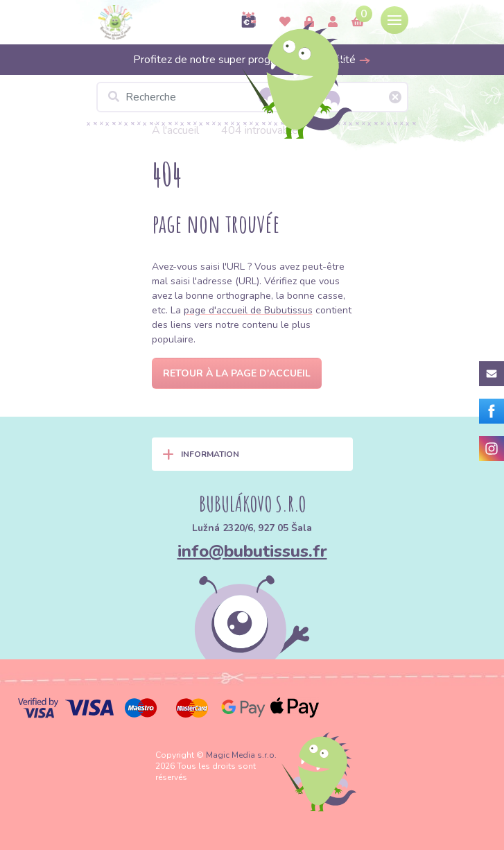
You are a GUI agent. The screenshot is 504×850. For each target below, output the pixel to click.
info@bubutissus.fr (252, 551)
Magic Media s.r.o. (241, 755)
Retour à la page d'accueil (237, 373)
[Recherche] (252, 97)
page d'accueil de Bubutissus (248, 310)
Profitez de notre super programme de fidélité (252, 60)
